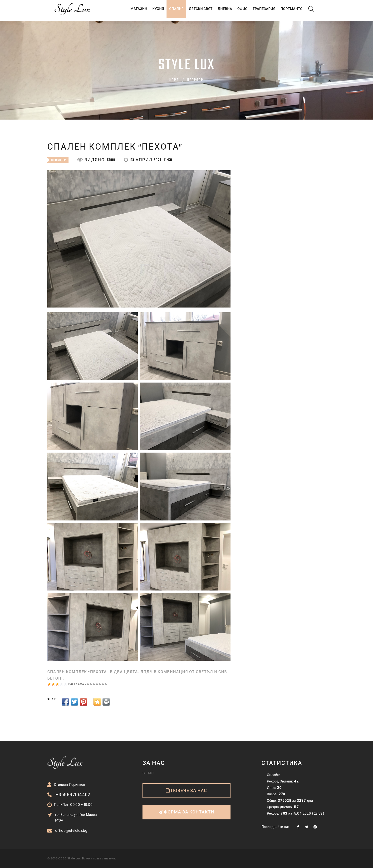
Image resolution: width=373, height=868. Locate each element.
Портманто (291, 11)
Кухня (145, 11)
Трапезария (261, 11)
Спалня (166, 11)
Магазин (124, 11)
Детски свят (192, 11)
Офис (238, 11)
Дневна (218, 11)
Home (174, 80)
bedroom (196, 80)
